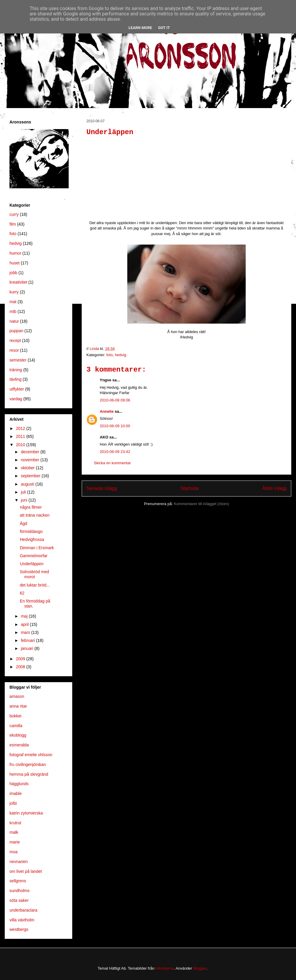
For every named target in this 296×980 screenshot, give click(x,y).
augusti (28, 484)
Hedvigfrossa (32, 539)
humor (15, 253)
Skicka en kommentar (112, 463)
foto (110, 355)
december (30, 452)
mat (13, 302)
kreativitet (18, 282)
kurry (14, 292)
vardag (16, 399)
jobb (13, 273)
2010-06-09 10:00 (115, 426)
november (30, 460)
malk (14, 832)
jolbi (13, 803)
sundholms (20, 891)
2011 (21, 436)
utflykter (17, 389)
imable (16, 793)
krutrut (15, 823)
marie (15, 842)
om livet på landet (26, 871)
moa (13, 852)
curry (14, 214)
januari (28, 648)
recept (15, 340)
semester (18, 360)
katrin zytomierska (26, 813)
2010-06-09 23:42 (115, 452)
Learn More (140, 28)
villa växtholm (22, 920)
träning (16, 370)
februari (28, 640)
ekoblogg (18, 735)
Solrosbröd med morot (34, 574)
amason (17, 696)
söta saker (19, 900)
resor (14, 350)
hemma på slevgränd (29, 774)
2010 (21, 445)
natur (14, 321)
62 (22, 593)
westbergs (19, 929)
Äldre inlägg (274, 488)
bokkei (15, 716)
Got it (164, 28)
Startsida (190, 488)
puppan (16, 331)
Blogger (200, 968)
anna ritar (18, 706)
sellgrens (18, 881)
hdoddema (164, 968)
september (31, 476)
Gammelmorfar (34, 556)
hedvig (120, 355)
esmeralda (19, 745)
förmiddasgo (31, 531)
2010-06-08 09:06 (115, 400)
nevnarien (19, 862)
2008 (21, 667)
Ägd (24, 523)
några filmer (31, 507)
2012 (21, 428)
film (13, 224)
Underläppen (32, 564)
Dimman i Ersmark (37, 548)
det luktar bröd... (35, 585)
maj (25, 616)
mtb (13, 311)
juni (25, 500)
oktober (28, 468)
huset (15, 263)
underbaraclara (23, 910)
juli (24, 492)
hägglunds (19, 784)
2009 (21, 659)
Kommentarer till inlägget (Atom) (201, 504)
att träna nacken (35, 515)
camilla (16, 726)
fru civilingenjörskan (28, 764)
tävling (15, 379)
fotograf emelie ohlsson (31, 755)
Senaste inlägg (102, 488)
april (25, 624)
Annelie (107, 411)
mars (26, 632)
